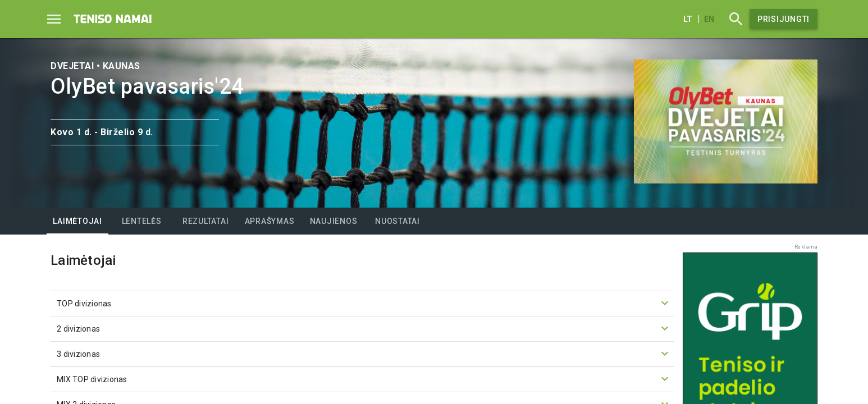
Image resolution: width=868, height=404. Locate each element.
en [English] (709, 19)
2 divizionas (364, 328)
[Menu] (54, 19)
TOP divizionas (364, 303)
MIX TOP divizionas (364, 379)
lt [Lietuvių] (688, 19)
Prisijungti (784, 19)
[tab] (77, 221)
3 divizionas (364, 353)
